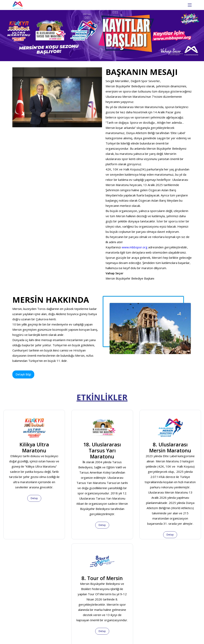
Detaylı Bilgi (23, 374)
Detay (34, 498)
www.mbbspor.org (135, 247)
